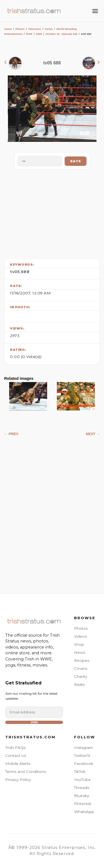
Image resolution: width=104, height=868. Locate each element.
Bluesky (82, 796)
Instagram (83, 747)
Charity (81, 676)
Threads (82, 788)
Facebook (84, 764)
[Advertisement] (52, 213)
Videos (80, 636)
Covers (81, 668)
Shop (79, 644)
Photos (20, 29)
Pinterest (83, 804)
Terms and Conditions (26, 772)
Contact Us (16, 755)
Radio (79, 684)
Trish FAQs (15, 747)
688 (25, 272)
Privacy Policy (18, 780)
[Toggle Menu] (95, 11)
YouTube (82, 780)
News (80, 652)
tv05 (15, 272)
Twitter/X (82, 755)
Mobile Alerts (18, 764)
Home (8, 29)
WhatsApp (84, 812)
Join (34, 722)
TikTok (80, 772)
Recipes (82, 660)
